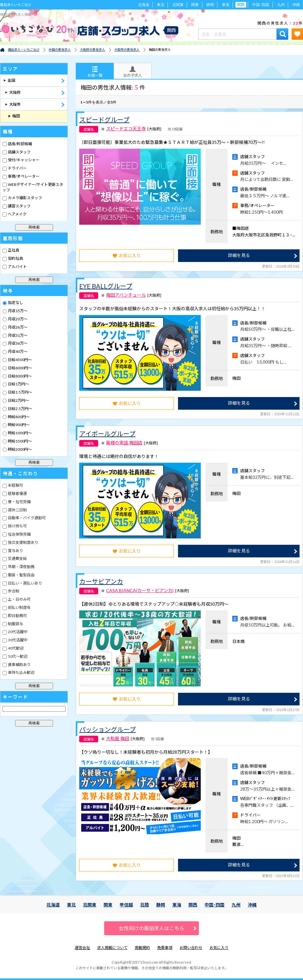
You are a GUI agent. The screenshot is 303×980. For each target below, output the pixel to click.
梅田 (14, 116)
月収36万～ (17, 343)
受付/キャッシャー (23, 160)
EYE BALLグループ (106, 286)
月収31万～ (17, 335)
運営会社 (82, 948)
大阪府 (13, 92)
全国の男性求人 (60, 50)
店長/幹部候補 (20, 144)
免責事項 (165, 948)
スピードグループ (104, 120)
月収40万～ (17, 351)
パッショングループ (107, 729)
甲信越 (126, 905)
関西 (193, 905)
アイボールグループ (107, 434)
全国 (9, 80)
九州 (281, 5)
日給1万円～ (18, 384)
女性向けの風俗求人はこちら (151, 928)
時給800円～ (18, 417)
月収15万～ (17, 311)
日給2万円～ (18, 400)
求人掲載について (112, 948)
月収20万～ (17, 319)
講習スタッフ (19, 206)
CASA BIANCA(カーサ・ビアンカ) (140, 591)
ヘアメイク (17, 214)
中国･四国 (261, 5)
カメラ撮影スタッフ (25, 198)
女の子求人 (133, 72)
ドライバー (17, 168)
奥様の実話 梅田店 (124, 443)
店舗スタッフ (19, 152)
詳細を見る (239, 255)
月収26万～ (17, 327)
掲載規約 (142, 948)
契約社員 (15, 258)
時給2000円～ (20, 449)
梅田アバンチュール (126, 295)
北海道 (144, 5)
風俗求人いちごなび (16, 5)
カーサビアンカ (101, 581)
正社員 (13, 250)
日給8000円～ (20, 376)
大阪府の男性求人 (92, 50)
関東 (195, 5)
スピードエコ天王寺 (126, 129)
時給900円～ (18, 425)
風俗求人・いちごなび (24, 50)
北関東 (178, 5)
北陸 (145, 905)
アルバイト (17, 267)
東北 (161, 5)
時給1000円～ (20, 433)
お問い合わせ (191, 948)
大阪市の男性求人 (127, 50)
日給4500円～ (20, 360)
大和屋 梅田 (118, 739)
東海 (226, 5)
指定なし (15, 303)
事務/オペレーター (23, 176)
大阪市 (13, 104)
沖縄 (296, 5)
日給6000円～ (20, 368)
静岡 (210, 5)
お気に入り (127, 255)
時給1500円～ (20, 441)
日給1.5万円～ (20, 392)
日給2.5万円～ (20, 409)
